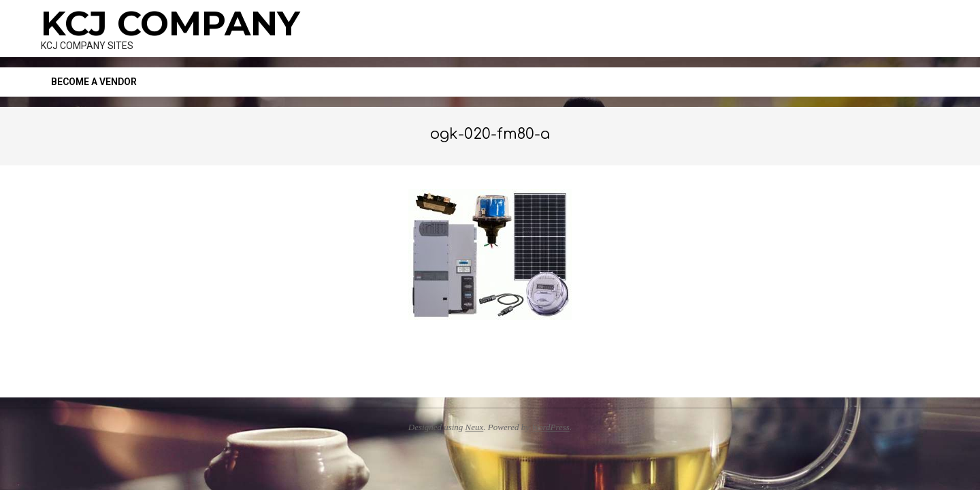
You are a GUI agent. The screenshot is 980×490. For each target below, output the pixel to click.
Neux (475, 427)
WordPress (551, 427)
